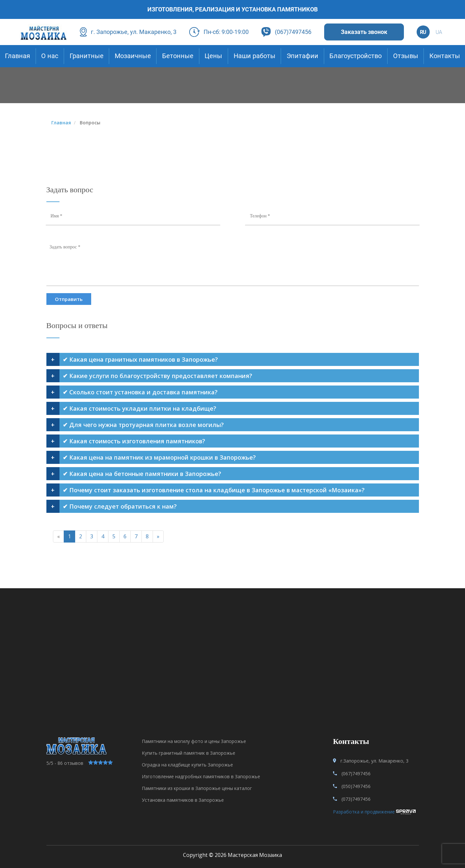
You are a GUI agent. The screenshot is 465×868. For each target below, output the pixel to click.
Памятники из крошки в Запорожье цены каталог (197, 788)
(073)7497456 (352, 799)
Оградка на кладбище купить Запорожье (187, 765)
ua (439, 32)
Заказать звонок (364, 32)
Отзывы (405, 56)
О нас (50, 56)
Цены (210, 56)
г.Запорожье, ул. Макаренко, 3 (374, 761)
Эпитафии (299, 56)
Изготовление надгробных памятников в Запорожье (201, 776)
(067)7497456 (293, 32)
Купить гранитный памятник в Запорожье (189, 753)
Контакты (443, 56)
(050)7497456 (352, 786)
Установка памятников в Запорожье (183, 800)
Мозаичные (131, 56)
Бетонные (176, 56)
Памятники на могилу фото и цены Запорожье (194, 741)
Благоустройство (354, 56)
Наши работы (251, 56)
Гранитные (85, 56)
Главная (19, 56)
